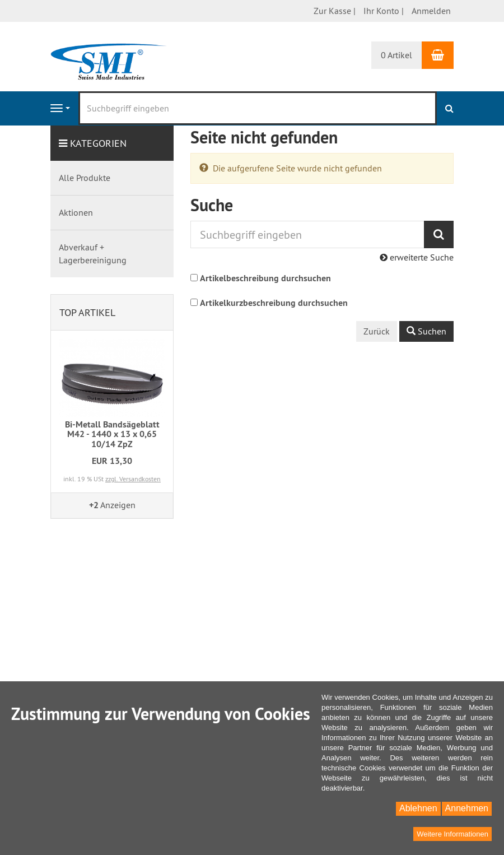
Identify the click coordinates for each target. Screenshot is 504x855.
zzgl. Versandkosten (133, 479)
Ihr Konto (381, 11)
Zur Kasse (332, 11)
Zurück (377, 331)
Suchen (426, 331)
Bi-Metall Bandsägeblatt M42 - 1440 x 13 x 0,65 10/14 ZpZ (112, 434)
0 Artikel (396, 55)
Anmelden (431, 11)
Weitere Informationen (452, 834)
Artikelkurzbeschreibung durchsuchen (274, 303)
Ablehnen (418, 808)
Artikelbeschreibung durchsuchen (265, 278)
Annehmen (467, 808)
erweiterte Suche (417, 257)
